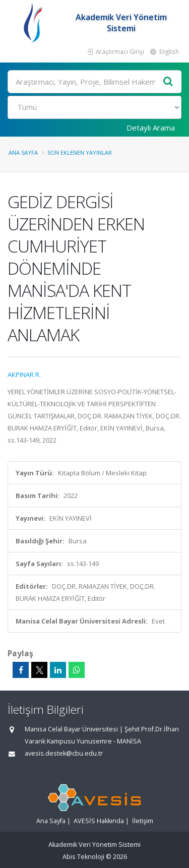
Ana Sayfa (23, 152)
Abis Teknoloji (83, 857)
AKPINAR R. (24, 375)
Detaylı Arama (151, 128)
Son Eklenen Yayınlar (80, 152)
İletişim (143, 821)
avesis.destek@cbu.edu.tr (64, 753)
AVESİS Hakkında (99, 821)
